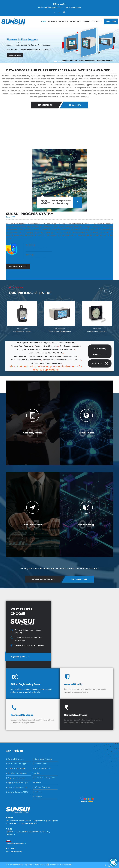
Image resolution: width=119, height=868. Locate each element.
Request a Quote (20, 657)
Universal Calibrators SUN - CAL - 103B (59, 349)
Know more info (18, 266)
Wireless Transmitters (41, 363)
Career (86, 21)
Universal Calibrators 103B (18, 787)
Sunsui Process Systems (22, 865)
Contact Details (81, 579)
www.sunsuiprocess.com (14, 852)
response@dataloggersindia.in (50, 7)
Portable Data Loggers (40, 343)
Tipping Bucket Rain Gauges (29, 349)
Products (63, 21)
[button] (3, 45)
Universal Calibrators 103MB (18, 792)
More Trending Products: (100, 351)
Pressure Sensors (71, 356)
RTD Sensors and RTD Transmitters (26, 360)
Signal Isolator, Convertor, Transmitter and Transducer (37, 356)
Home (44, 21)
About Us (52, 21)
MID (70, 865)
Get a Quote (111, 21)
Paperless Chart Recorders (47, 346)
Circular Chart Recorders (22, 346)
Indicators (57, 363)
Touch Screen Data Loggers (64, 343)
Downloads (75, 21)
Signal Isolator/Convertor (43, 759)
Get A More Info (44, 105)
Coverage (38, 797)
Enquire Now (77, 105)
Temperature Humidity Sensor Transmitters (62, 360)
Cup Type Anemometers (70, 346)
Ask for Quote (100, 363)
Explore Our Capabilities (42, 579)
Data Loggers (22, 343)
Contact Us (97, 21)
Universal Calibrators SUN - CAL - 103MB (46, 353)
